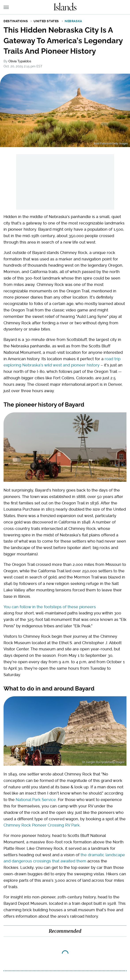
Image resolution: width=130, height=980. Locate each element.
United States (46, 21)
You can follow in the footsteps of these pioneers (50, 607)
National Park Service (36, 800)
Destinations (16, 21)
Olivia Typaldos (20, 61)
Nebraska (73, 21)
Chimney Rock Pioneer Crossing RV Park (42, 825)
